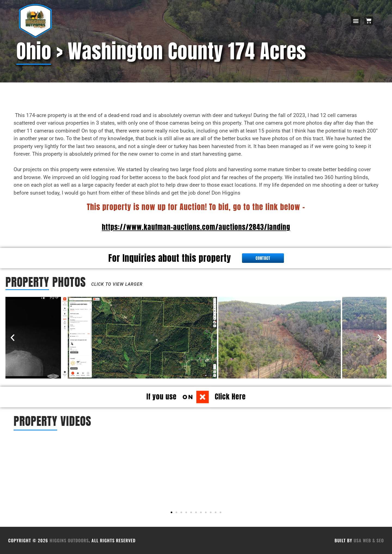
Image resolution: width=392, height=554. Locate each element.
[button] (356, 21)
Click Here (230, 396)
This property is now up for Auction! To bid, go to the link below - (196, 207)
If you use (162, 396)
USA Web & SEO (369, 540)
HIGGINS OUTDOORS (69, 540)
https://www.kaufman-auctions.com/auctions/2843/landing (196, 227)
